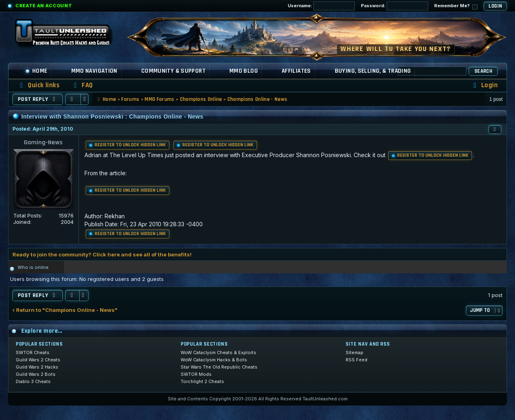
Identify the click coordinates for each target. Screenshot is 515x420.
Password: (394, 6)
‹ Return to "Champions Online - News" (65, 310)
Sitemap (354, 352)
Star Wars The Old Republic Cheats (219, 367)
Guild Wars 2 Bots (36, 374)
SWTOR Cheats (33, 352)
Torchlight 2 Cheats (202, 381)
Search (483, 71)
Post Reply (38, 99)
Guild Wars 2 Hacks (37, 367)
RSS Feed (356, 360)
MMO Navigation (94, 71)
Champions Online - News (257, 99)
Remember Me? (456, 6)
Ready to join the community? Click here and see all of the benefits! (102, 254)
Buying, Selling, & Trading (373, 71)
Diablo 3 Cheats (33, 381)
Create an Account (44, 6)
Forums (130, 99)
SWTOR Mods (196, 374)
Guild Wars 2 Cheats (38, 360)
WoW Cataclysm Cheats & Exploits (218, 352)
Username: (321, 6)
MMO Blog (244, 71)
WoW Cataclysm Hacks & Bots (214, 360)
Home (36, 71)
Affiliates (296, 71)
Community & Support (173, 71)
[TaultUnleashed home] (68, 35)
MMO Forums (159, 99)
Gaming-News (43, 142)
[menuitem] (82, 85)
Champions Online (201, 99)
